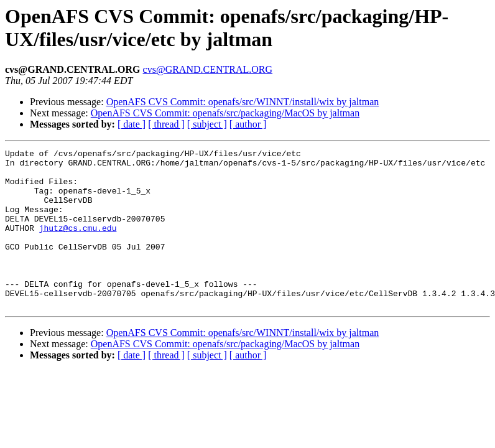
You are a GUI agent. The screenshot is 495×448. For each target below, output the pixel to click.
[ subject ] (207, 124)
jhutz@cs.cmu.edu (78, 245)
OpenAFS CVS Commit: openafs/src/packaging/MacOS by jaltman (225, 113)
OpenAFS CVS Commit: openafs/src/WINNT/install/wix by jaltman (243, 102)
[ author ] (248, 124)
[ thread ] (166, 124)
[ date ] (132, 124)
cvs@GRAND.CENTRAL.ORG (208, 69)
